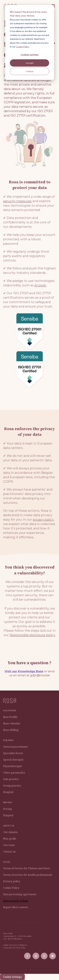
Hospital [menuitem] (8, 792)
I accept (29, 63)
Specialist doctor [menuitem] (13, 753)
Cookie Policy (22, 47)
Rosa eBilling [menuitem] (11, 730)
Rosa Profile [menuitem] (10, 717)
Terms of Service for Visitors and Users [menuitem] (27, 868)
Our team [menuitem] (9, 845)
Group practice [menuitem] (12, 786)
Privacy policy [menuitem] (12, 881)
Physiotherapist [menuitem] (13, 766)
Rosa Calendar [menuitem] (12, 723)
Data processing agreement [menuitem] (20, 894)
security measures (17, 201)
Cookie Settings (12, 977)
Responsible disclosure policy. (33, 635)
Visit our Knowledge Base (24, 671)
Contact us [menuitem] (9, 852)
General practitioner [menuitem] (16, 747)
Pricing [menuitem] (8, 809)
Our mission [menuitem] (10, 832)
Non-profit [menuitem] (10, 839)
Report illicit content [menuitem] (15, 907)
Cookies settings (30, 54)
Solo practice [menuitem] (11, 779)
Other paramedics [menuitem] (14, 773)
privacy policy (43, 520)
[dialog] (29, 42)
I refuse (29, 71)
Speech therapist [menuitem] (13, 760)
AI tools (40, 285)
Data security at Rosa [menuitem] (16, 901)
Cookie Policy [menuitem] (11, 888)
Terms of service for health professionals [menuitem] (28, 875)
